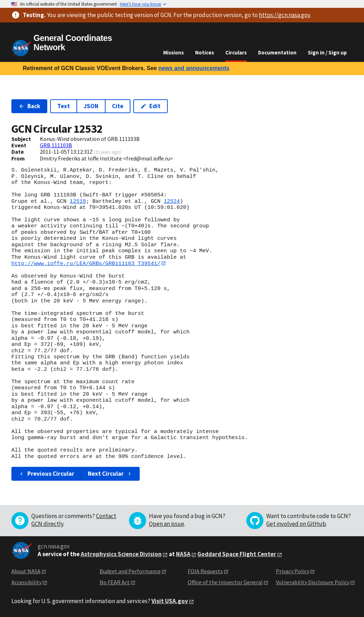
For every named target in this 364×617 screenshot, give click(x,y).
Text (64, 106)
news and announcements (194, 68)
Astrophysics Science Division (121, 554)
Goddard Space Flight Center (237, 554)
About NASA (26, 571)
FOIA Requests (205, 571)
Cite (118, 106)
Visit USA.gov (170, 601)
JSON (91, 106)
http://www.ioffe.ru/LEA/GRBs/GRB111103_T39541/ (86, 263)
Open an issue (167, 524)
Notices (205, 52)
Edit (151, 106)
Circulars (236, 52)
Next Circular (110, 474)
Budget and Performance (130, 571)
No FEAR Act (115, 582)
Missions (173, 52)
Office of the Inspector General (225, 582)
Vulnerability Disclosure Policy (313, 582)
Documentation (277, 52)
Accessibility (26, 582)
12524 (172, 201)
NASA (183, 554)
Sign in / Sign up (327, 52)
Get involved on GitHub (296, 524)
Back (29, 106)
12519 (78, 201)
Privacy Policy (293, 571)
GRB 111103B (56, 145)
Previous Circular (46, 474)
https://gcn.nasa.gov (284, 15)
